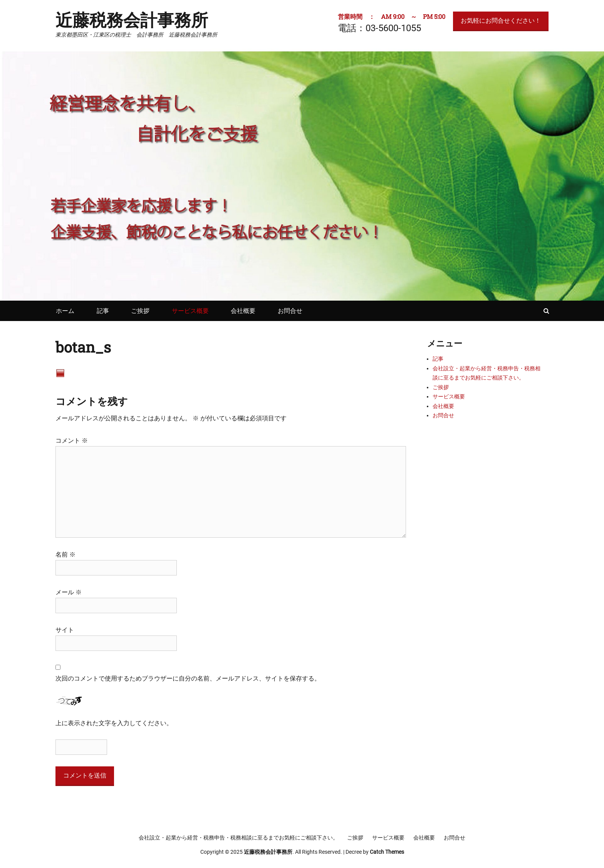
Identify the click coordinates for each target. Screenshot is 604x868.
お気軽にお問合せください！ (501, 21)
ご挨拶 (140, 311)
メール (69, 592)
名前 (65, 554)
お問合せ (290, 311)
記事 (103, 311)
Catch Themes (387, 852)
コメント (72, 441)
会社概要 (243, 311)
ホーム (65, 311)
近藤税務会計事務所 (132, 20)
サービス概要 (190, 311)
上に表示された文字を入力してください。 (114, 723)
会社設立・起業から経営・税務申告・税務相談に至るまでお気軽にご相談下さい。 (238, 838)
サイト (65, 630)
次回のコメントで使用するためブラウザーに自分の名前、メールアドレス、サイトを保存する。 (188, 678)
